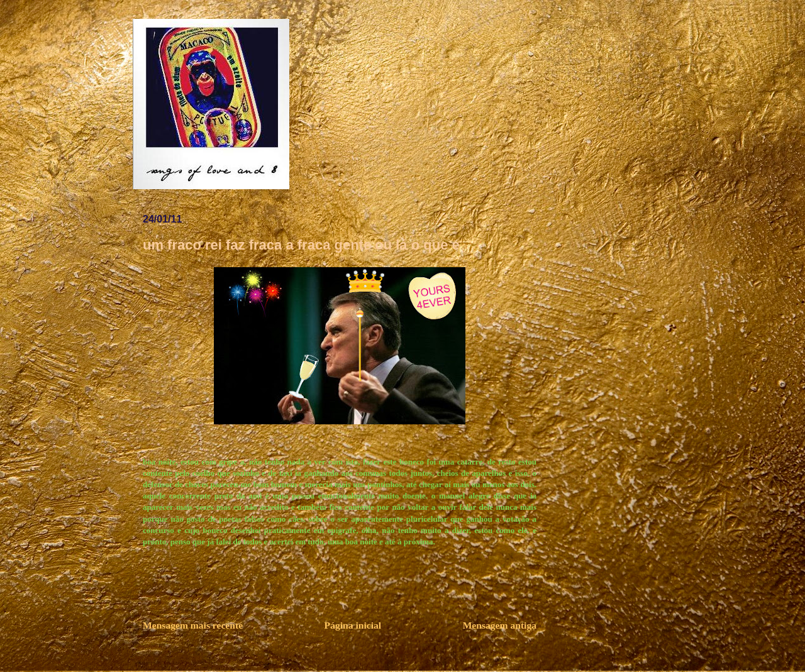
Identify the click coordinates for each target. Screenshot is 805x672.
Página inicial (353, 625)
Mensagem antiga (500, 625)
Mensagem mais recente (193, 625)
